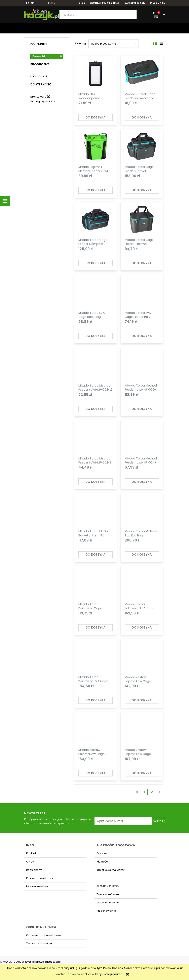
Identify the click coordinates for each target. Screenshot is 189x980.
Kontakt (31, 853)
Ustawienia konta (108, 903)
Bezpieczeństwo (37, 886)
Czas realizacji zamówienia (44, 935)
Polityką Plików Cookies (108, 968)
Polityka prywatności (40, 878)
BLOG (82, 3)
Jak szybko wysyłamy (110, 870)
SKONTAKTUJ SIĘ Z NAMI (105, 3)
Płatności (102, 862)
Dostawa (102, 853)
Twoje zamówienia (109, 894)
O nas (30, 862)
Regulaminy (34, 870)
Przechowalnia (106, 911)
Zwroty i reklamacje (39, 943)
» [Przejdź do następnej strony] (159, 792)
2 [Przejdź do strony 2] (152, 792)
